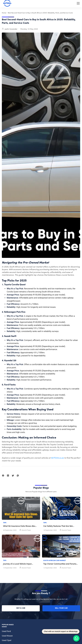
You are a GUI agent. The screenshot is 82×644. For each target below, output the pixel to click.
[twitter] (13, 476)
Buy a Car (21, 608)
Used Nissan (7, 636)
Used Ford (6, 631)
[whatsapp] (18, 476)
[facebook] (3, 476)
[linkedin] (8, 476)
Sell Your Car (61, 608)
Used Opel (7, 640)
